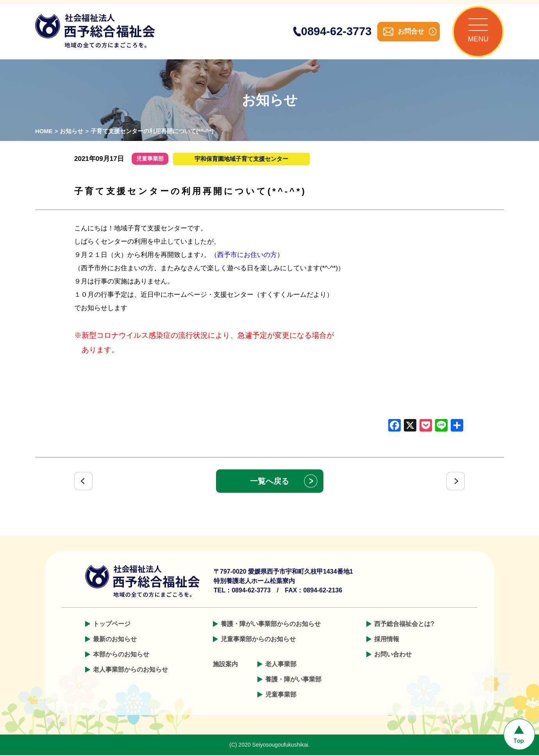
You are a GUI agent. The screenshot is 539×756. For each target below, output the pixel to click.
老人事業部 (281, 665)
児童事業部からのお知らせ (258, 640)
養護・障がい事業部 (293, 680)
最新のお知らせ (115, 640)
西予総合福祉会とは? (404, 625)
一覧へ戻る (269, 482)
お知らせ (72, 132)
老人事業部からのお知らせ (130, 670)
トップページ (112, 625)
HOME (44, 132)
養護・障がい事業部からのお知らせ (271, 625)
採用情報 (387, 640)
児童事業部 (281, 695)
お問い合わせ (393, 655)
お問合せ (410, 32)
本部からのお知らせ (121, 655)
